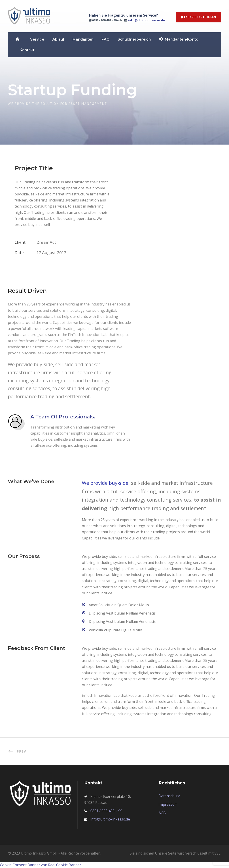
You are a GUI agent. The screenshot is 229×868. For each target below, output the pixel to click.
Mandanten (83, 39)
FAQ (106, 39)
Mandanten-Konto (179, 39)
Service (37, 39)
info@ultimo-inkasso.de (146, 20)
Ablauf (58, 39)
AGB (162, 813)
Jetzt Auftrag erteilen (199, 17)
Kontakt (27, 50)
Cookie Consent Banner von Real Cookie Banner (41, 865)
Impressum (168, 804)
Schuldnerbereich (134, 39)
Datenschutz (169, 796)
